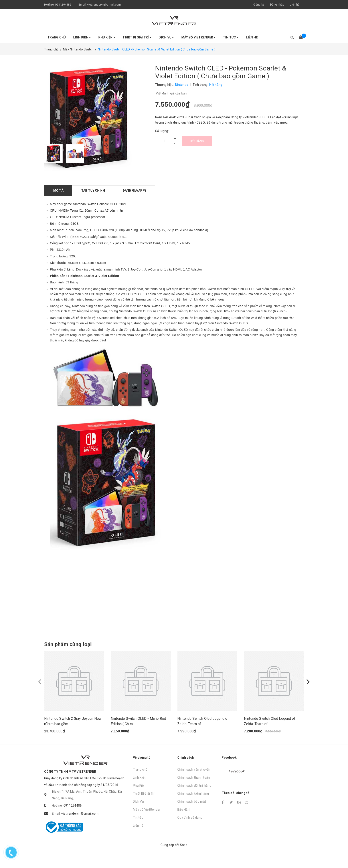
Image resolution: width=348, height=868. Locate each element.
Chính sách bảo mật (192, 809)
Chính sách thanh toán (194, 785)
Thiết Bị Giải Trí (137, 37)
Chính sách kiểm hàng (193, 801)
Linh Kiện (82, 37)
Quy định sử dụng (190, 825)
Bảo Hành (184, 817)
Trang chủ (57, 37)
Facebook (236, 779)
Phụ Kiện (107, 37)
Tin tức (231, 37)
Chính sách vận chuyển (194, 777)
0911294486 (63, 5)
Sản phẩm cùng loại (68, 644)
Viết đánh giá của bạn (171, 93)
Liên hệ (295, 5)
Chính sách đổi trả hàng (194, 793)
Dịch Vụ (166, 37)
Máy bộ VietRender (199, 37)
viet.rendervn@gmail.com (104, 5)
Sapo (184, 853)
